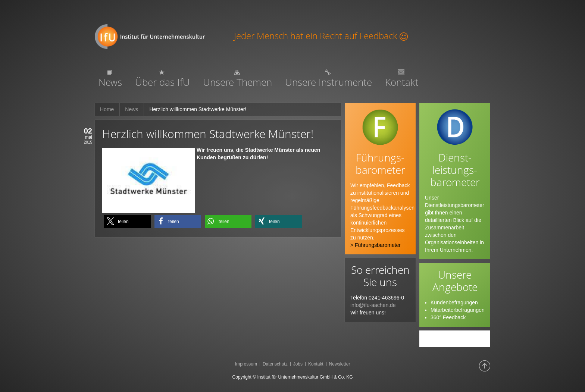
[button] (127, 221)
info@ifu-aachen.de (373, 305)
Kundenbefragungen (454, 302)
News (132, 109)
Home (107, 109)
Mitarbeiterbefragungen (458, 310)
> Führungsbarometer (376, 245)
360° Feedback (448, 317)
